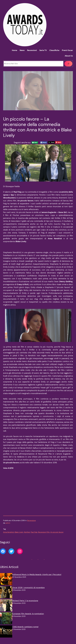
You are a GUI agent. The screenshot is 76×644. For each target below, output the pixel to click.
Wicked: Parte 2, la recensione (25, 603)
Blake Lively (19, 535)
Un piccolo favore (57, 535)
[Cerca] (68, 64)
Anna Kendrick (8, 535)
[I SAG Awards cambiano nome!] (6, 635)
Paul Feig (34, 535)
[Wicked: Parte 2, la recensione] (6, 609)
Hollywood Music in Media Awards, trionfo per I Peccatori (37, 577)
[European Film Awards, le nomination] (6, 622)
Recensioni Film (44, 535)
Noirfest (27, 535)
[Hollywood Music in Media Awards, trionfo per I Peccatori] (6, 582)
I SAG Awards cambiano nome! (25, 630)
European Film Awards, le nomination (28, 616)
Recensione (32, 523)
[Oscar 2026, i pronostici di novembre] (6, 595)
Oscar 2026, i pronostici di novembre (28, 590)
